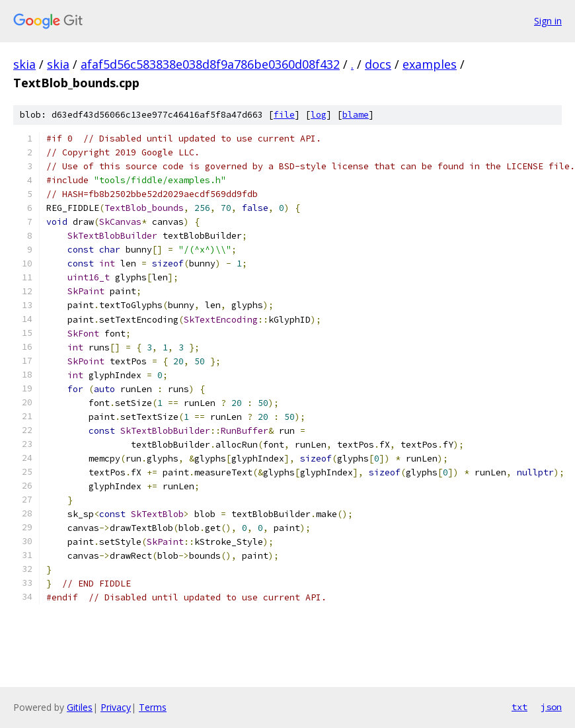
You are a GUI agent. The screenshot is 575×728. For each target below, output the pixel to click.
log (319, 115)
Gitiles (80, 707)
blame (356, 115)
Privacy (116, 707)
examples (430, 64)
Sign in (548, 21)
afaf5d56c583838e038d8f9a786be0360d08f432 (210, 64)
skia (24, 64)
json (551, 707)
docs (378, 64)
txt (519, 707)
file (284, 115)
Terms (153, 707)
